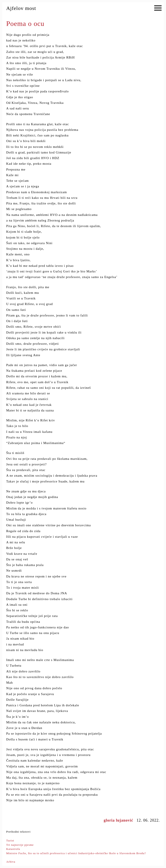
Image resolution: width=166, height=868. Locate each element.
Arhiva (11, 862)
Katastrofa (13, 849)
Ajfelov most (21, 8)
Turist (10, 840)
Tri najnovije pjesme (20, 845)
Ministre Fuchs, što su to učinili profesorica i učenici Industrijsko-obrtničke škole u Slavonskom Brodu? (76, 853)
